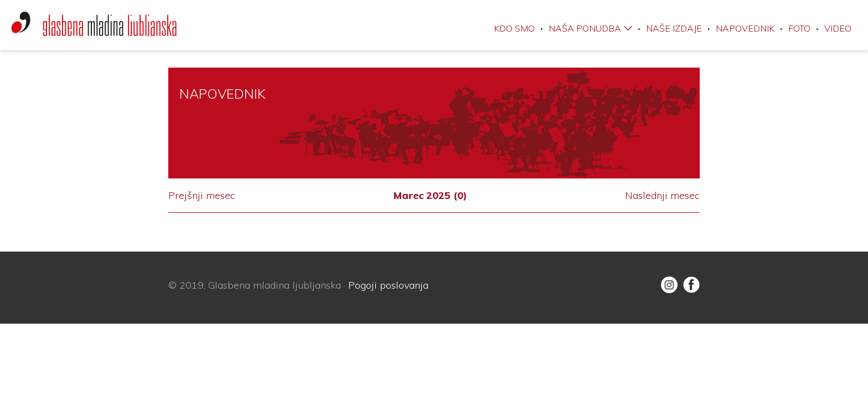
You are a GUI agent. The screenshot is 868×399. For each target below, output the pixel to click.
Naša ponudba (585, 28)
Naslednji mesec (662, 196)
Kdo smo (514, 28)
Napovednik (745, 28)
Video (838, 28)
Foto (799, 28)
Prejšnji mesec (202, 196)
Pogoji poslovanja (388, 285)
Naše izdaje (674, 28)
